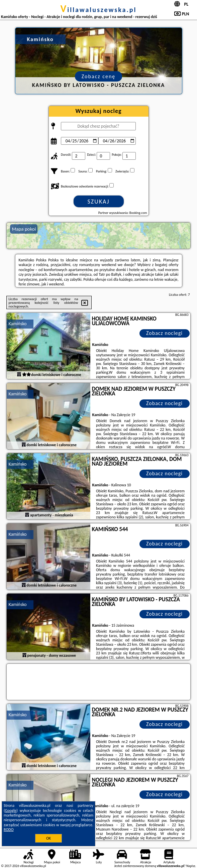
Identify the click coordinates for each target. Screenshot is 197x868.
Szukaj (99, 202)
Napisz (191, 866)
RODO (9, 830)
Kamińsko (17, 324)
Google (11, 811)
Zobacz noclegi (164, 333)
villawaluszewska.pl (99, 10)
